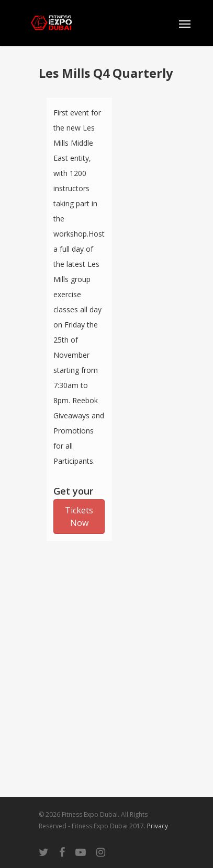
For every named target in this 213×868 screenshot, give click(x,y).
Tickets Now (79, 517)
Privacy (158, 826)
